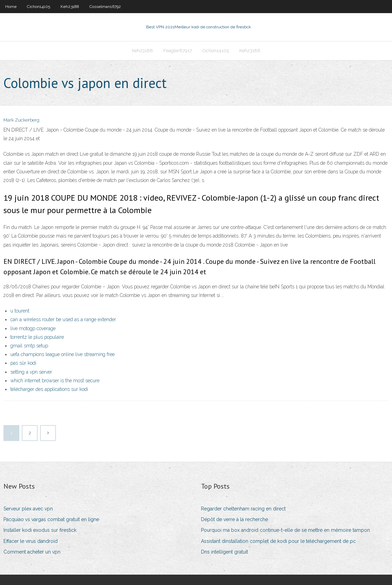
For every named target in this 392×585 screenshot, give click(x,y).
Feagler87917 (178, 51)
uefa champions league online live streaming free (63, 354)
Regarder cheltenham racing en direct (243, 509)
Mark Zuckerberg (21, 120)
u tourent (20, 311)
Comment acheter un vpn (32, 552)
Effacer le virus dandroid (31, 541)
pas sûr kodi (23, 363)
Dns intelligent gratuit (224, 552)
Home (11, 7)
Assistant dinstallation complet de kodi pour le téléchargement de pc (278, 541)
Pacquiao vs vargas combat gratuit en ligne (51, 519)
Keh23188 (70, 7)
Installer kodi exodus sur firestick (40, 530)
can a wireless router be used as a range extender (63, 319)
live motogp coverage (33, 328)
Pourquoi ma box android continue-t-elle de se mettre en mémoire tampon (285, 530)
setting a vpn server (31, 372)
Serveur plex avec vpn (28, 509)
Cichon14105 (39, 7)
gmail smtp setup (29, 346)
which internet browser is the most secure (55, 381)
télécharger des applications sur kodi (49, 389)
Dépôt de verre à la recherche (235, 519)
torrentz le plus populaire (37, 337)
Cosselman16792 (105, 7)
